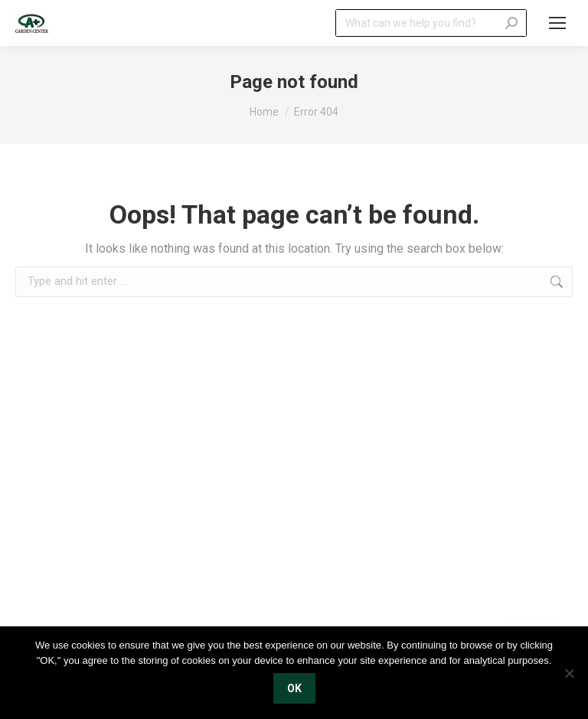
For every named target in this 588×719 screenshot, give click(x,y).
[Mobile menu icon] (557, 23)
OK (294, 688)
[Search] (431, 23)
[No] (569, 673)
